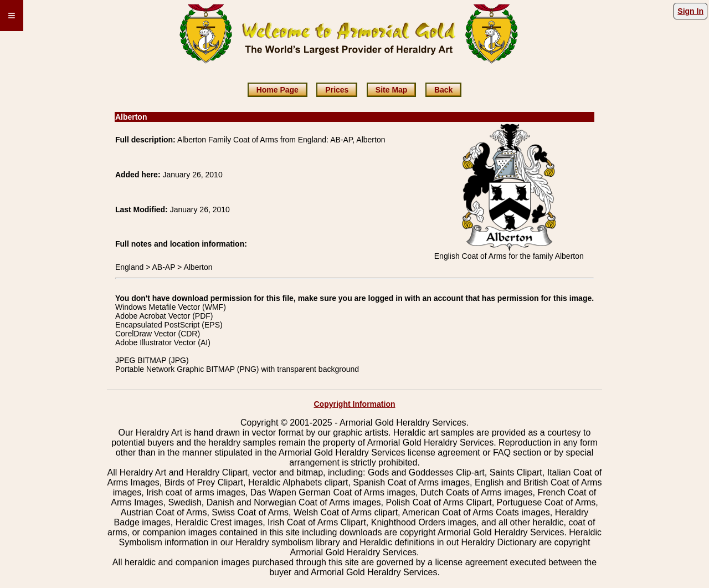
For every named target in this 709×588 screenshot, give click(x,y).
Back (443, 90)
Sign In (690, 11)
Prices (337, 90)
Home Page (278, 90)
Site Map (392, 90)
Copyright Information (355, 404)
